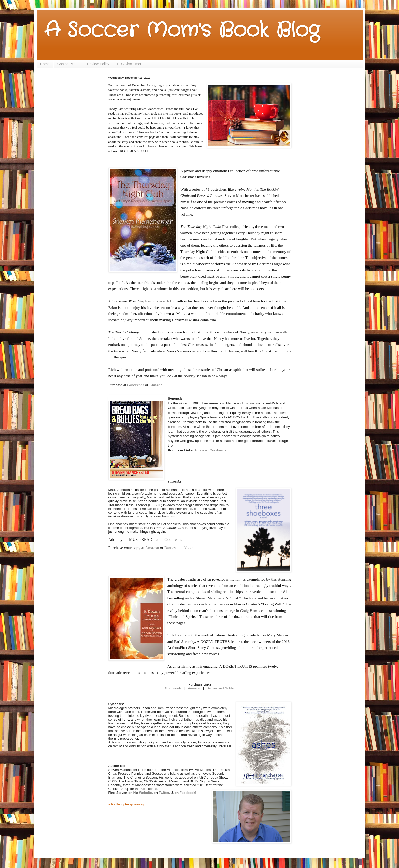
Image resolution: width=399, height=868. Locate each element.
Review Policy (98, 64)
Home (45, 64)
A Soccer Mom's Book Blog (182, 31)
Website (145, 793)
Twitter (164, 793)
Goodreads (136, 385)
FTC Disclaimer (129, 64)
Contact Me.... (68, 64)
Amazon (156, 385)
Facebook (188, 793)
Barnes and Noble (179, 548)
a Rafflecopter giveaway (126, 804)
